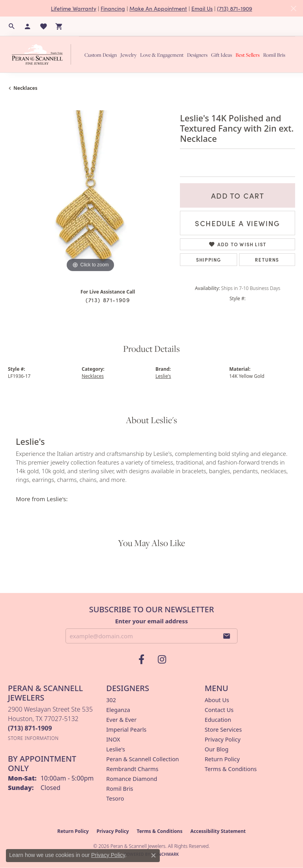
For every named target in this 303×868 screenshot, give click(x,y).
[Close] (293, 8)
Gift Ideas (222, 55)
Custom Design (101, 55)
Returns (267, 259)
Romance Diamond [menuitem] (132, 779)
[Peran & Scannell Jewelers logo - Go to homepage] (43, 54)
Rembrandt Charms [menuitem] (132, 769)
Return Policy (222, 759)
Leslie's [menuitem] (116, 749)
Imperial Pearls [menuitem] (126, 730)
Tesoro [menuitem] (115, 798)
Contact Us (219, 710)
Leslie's (163, 376)
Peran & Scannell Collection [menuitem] (142, 759)
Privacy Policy (223, 739)
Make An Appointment (158, 8)
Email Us (202, 8)
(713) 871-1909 (235, 8)
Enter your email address (152, 621)
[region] (90, 192)
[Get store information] (33, 738)
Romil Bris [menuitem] (120, 789)
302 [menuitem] (111, 700)
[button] (12, 26)
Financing (113, 8)
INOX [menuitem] (113, 739)
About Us (217, 700)
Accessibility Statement (218, 831)
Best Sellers (248, 55)
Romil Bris (274, 55)
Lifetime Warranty (74, 8)
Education (218, 720)
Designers (197, 55)
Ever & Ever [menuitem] (121, 720)
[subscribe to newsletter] (227, 636)
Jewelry (128, 55)
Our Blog (217, 749)
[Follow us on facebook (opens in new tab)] (141, 660)
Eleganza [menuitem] (118, 710)
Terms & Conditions (231, 769)
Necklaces (25, 88)
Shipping (209, 259)
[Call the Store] (30, 728)
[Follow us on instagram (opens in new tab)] (162, 660)
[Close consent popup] (153, 855)
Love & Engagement (162, 55)
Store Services (223, 730)
